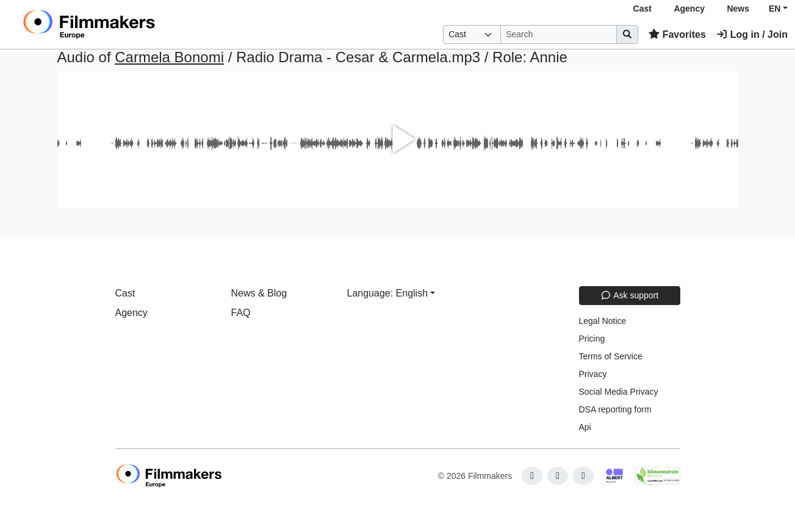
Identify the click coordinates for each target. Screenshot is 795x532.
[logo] (119, 24)
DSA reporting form (615, 409)
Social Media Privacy (619, 392)
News (738, 9)
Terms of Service (611, 356)
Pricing (592, 339)
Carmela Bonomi (169, 57)
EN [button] (775, 9)
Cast (642, 9)
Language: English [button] (388, 293)
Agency (689, 9)
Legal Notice (603, 321)
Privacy (593, 374)
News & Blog (259, 293)
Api (585, 427)
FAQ (241, 313)
